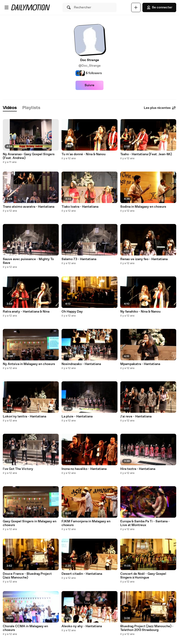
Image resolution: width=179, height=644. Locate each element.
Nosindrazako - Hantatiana (81, 364)
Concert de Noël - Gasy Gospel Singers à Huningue (143, 576)
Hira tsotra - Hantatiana (138, 469)
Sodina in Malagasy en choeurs (143, 207)
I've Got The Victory (18, 469)
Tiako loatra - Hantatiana (80, 207)
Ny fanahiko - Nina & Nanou (140, 312)
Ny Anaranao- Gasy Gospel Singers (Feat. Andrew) (29, 156)
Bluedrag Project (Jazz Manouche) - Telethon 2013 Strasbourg (147, 628)
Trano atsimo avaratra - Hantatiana (29, 207)
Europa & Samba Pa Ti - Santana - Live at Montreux (145, 523)
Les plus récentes (160, 108)
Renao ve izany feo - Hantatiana (144, 259)
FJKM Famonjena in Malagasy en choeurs (86, 523)
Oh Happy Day (72, 312)
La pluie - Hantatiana (77, 417)
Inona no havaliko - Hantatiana (84, 469)
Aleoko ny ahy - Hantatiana (82, 626)
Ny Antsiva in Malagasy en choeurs (29, 364)
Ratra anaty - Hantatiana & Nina (26, 312)
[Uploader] (136, 7)
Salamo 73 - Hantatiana (79, 259)
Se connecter (159, 7)
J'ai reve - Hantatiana (136, 417)
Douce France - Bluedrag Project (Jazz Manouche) (27, 576)
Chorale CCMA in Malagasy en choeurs (25, 628)
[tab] (10, 108)
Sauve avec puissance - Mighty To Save (28, 261)
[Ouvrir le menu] (7, 7)
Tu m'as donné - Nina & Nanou (84, 154)
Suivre (89, 85)
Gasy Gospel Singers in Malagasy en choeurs (30, 523)
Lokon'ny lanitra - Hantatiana (24, 417)
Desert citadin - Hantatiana (82, 574)
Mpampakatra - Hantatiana (140, 364)
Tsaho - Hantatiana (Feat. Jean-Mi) (146, 154)
